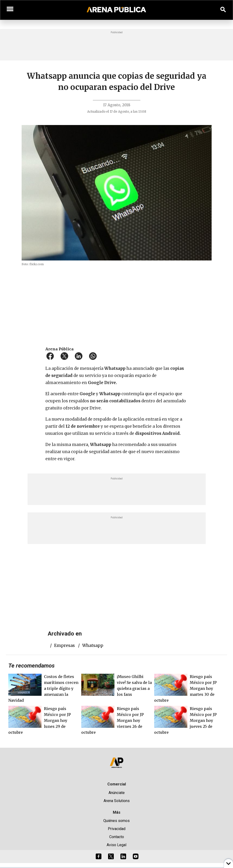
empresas (64, 645)
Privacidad (117, 829)
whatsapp (93, 645)
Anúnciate (117, 793)
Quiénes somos (116, 821)
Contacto (117, 837)
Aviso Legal (116, 845)
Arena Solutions (117, 801)
